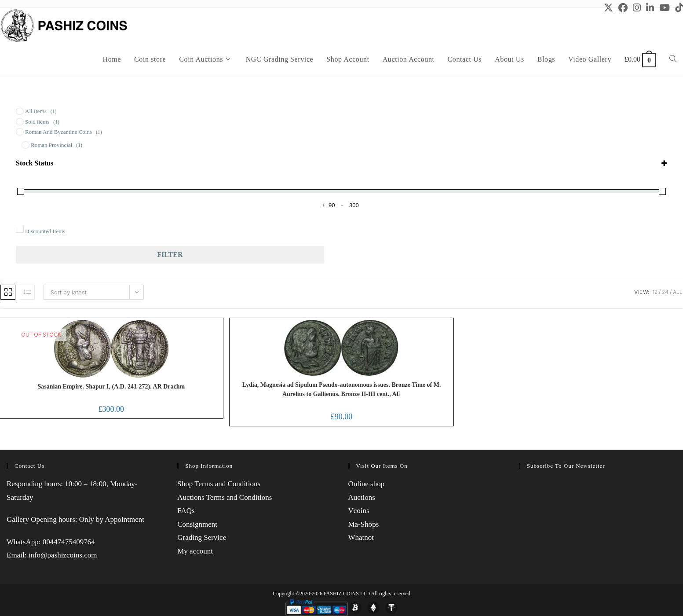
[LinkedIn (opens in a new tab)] (650, 8)
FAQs (186, 511)
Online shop (367, 484)
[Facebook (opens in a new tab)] (623, 8)
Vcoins (359, 511)
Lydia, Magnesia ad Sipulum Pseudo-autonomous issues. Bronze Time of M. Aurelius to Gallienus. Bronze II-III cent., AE (341, 389)
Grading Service (202, 537)
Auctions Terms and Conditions (225, 497)
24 (665, 292)
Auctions (362, 497)
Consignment (197, 524)
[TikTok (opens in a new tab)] (678, 8)
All (678, 292)
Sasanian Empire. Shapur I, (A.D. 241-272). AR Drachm (111, 387)
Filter (170, 255)
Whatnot (361, 537)
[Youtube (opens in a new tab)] (665, 8)
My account (195, 551)
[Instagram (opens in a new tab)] (637, 8)
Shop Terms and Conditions (219, 484)
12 (655, 292)
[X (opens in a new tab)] (608, 8)
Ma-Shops (364, 524)
